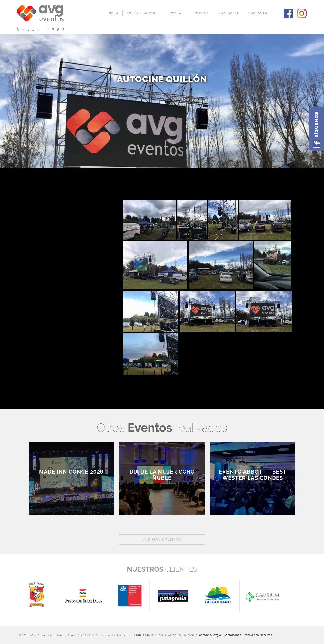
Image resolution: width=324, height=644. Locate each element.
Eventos (201, 13)
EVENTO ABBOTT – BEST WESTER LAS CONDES (253, 475)
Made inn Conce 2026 (71, 472)
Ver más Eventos (162, 539)
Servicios (175, 13)
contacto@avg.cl (210, 635)
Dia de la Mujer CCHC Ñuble (162, 475)
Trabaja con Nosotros (258, 635)
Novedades (229, 13)
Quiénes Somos (142, 13)
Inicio (113, 13)
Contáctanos (232, 635)
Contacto (258, 13)
